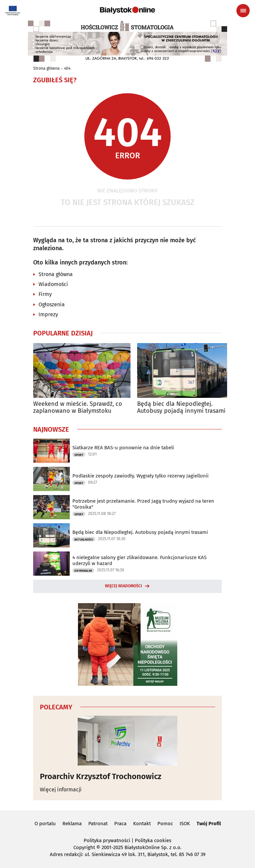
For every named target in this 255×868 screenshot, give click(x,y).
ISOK (185, 824)
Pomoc (165, 824)
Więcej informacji (61, 790)
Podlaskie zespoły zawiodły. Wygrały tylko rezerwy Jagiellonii (140, 476)
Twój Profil (209, 824)
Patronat (98, 824)
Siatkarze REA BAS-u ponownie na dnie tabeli (123, 448)
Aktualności (84, 540)
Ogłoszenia (52, 304)
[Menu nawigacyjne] (243, 11)
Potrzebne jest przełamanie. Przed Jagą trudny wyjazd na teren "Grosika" (143, 504)
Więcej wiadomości (124, 586)
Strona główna (46, 68)
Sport (79, 455)
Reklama (72, 824)
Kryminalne (83, 571)
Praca (120, 824)
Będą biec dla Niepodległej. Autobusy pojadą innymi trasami (181, 408)
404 (67, 68)
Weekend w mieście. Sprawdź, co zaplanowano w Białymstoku (78, 408)
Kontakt (142, 824)
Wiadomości (53, 284)
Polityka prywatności (107, 840)
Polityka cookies (153, 840)
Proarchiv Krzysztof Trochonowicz (101, 776)
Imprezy (48, 314)
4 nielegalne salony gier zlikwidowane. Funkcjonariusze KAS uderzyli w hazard (139, 560)
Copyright (84, 847)
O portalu (45, 824)
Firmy (45, 294)
